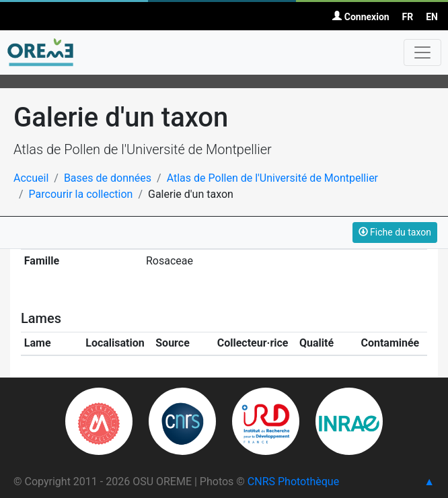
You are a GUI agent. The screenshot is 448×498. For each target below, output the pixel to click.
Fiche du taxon (395, 232)
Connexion (361, 17)
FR (408, 17)
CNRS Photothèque (293, 482)
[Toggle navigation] (422, 52)
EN (432, 17)
